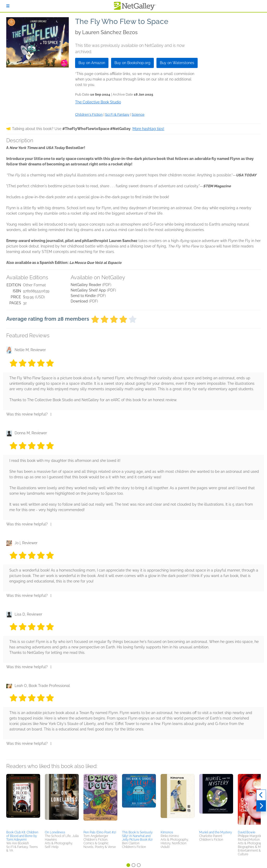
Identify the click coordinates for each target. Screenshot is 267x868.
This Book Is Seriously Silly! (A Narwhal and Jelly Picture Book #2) (137, 836)
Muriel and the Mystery (216, 832)
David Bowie (247, 832)
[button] (23, 801)
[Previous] (261, 795)
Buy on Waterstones (177, 63)
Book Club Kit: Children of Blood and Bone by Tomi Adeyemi (22, 836)
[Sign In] (8, 6)
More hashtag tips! (148, 129)
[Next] (261, 806)
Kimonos (167, 832)
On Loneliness (55, 832)
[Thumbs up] (51, 414)
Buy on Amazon (92, 63)
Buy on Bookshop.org (132, 63)
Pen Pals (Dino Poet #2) (100, 832)
